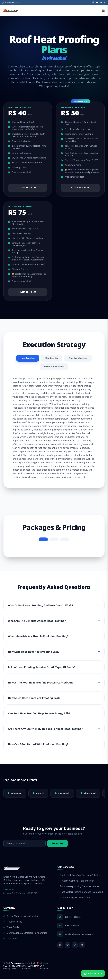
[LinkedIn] (101, 3)
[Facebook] (93, 3)
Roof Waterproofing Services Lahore (78, 887)
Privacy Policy (13, 923)
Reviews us (26, 970)
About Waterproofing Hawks (21, 917)
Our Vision (11, 939)
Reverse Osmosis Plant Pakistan (76, 882)
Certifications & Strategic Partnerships (25, 934)
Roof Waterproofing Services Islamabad (80, 893)
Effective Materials (79, 358)
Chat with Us (93, 973)
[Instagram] (105, 3)
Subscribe (57, 844)
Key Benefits (51, 358)
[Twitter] (97, 3)
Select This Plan (27, 188)
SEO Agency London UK (15, 967)
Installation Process (54, 367)
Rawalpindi (62, 794)
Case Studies (12, 928)
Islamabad (15, 794)
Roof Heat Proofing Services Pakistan (79, 876)
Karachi (38, 794)
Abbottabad (88, 794)
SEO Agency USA (36, 967)
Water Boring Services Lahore (75, 899)
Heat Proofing (26, 358)
